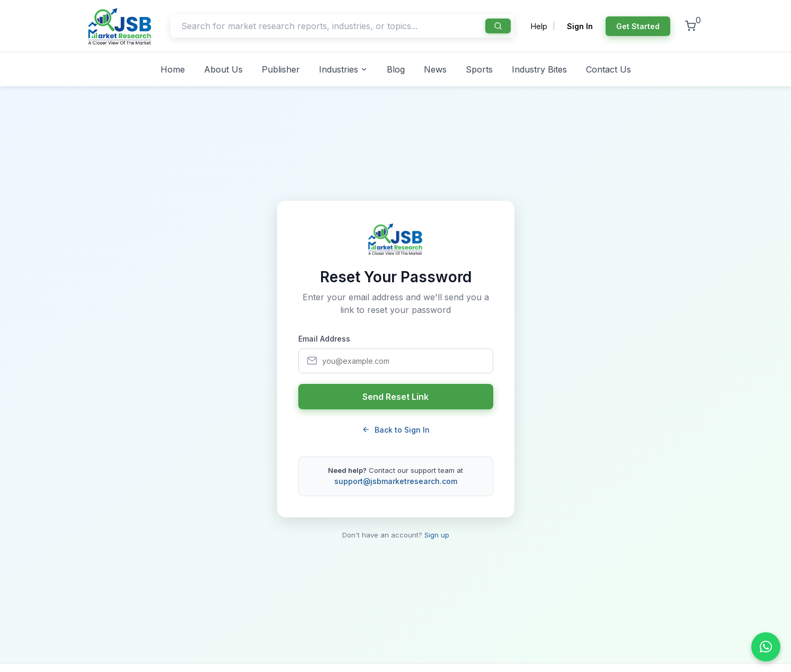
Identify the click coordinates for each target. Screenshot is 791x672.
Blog (396, 69)
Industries (343, 69)
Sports (479, 69)
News (435, 69)
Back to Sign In (396, 430)
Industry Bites (539, 69)
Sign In (580, 26)
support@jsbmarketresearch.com (396, 481)
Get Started (638, 26)
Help (539, 26)
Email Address (324, 339)
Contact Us (608, 69)
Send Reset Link (395, 397)
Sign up (437, 535)
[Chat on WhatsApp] (766, 647)
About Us (223, 69)
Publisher (281, 69)
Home (173, 69)
